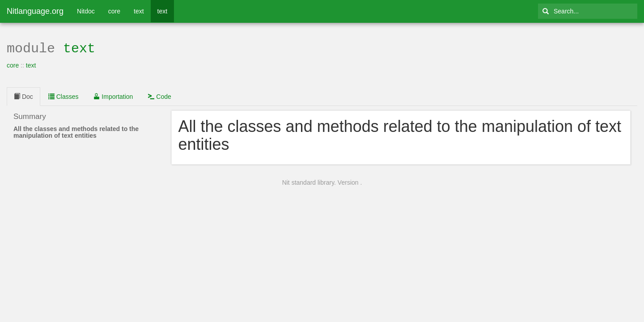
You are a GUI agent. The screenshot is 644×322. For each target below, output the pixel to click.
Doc (23, 96)
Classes (64, 96)
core (114, 11)
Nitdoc (86, 11)
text (139, 11)
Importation (113, 96)
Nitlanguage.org (35, 11)
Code (159, 96)
